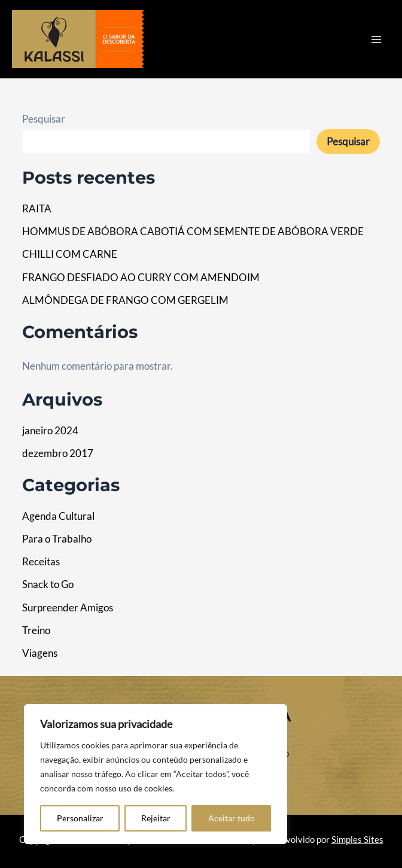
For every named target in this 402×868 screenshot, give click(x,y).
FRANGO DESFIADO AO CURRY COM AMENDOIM (141, 277)
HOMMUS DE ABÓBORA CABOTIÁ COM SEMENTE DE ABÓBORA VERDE (193, 231)
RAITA (37, 208)
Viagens (40, 653)
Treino (36, 630)
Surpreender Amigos (68, 607)
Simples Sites (357, 840)
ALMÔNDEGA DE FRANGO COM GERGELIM (125, 300)
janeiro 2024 (50, 430)
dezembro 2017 (58, 453)
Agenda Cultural (58, 516)
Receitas (41, 561)
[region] (156, 774)
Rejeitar (156, 818)
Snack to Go (48, 584)
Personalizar (80, 818)
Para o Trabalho (57, 539)
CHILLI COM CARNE (70, 254)
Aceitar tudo (232, 818)
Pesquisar (44, 119)
